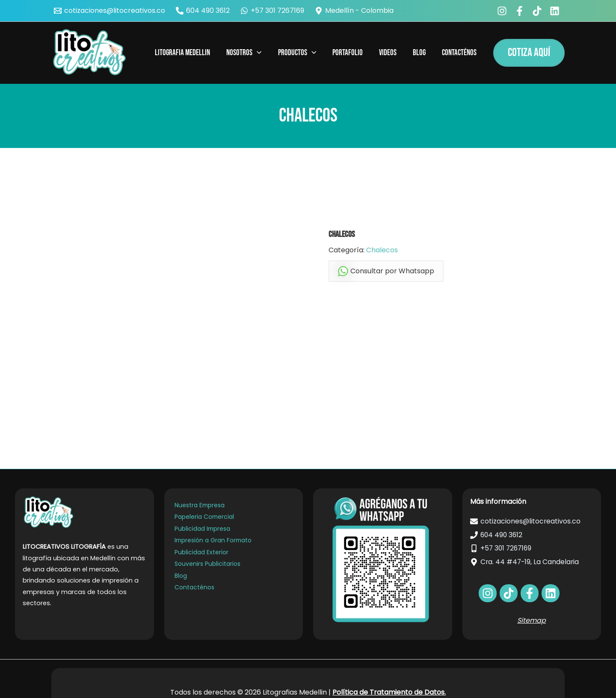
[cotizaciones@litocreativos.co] (110, 11)
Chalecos (382, 250)
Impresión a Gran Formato (213, 541)
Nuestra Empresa (200, 505)
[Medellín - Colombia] (354, 11)
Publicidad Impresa (202, 529)
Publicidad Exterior (201, 553)
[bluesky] (556, 11)
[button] (529, 53)
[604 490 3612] (203, 11)
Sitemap (532, 620)
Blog (180, 577)
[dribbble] (551, 593)
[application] (257, 53)
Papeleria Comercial (204, 517)
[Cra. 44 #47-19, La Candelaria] (532, 562)
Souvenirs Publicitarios (207, 565)
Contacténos (194, 589)
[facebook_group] (521, 11)
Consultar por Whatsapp (386, 271)
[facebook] (503, 11)
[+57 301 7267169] (272, 11)
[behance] (538, 11)
